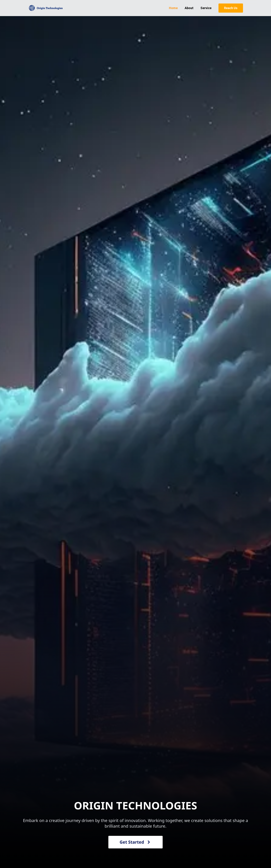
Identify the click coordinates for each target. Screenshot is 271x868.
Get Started (135, 842)
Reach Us (231, 8)
